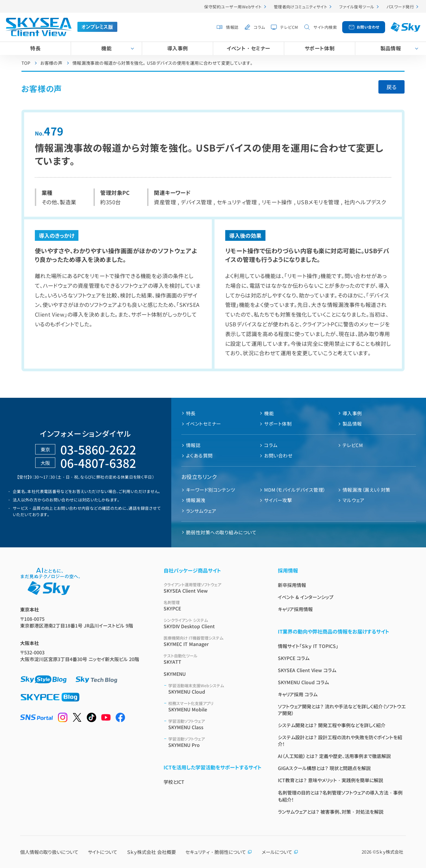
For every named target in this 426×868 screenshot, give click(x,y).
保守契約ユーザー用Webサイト (233, 7)
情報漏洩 (196, 500)
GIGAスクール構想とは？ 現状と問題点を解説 (324, 768)
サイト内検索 (325, 27)
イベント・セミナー (248, 48)
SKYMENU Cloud (215, 689)
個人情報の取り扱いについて (49, 852)
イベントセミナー (204, 424)
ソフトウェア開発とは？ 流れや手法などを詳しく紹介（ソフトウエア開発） (342, 710)
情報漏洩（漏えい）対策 (367, 490)
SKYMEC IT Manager (213, 641)
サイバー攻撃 (278, 500)
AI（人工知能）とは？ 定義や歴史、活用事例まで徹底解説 (334, 756)
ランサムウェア (201, 511)
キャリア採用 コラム (298, 694)
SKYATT (213, 659)
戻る (391, 87)
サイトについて (103, 852)
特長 (35, 48)
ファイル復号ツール (357, 7)
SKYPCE (213, 606)
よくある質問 (199, 455)
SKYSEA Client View (213, 588)
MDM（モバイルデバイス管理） (295, 490)
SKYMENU (175, 674)
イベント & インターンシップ (306, 597)
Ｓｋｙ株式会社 (390, 852)
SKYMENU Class (215, 724)
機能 (106, 48)
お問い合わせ (368, 27)
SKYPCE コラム (294, 658)
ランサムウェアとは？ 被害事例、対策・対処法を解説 (331, 812)
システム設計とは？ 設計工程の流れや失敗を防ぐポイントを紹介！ (340, 741)
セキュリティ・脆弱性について (219, 852)
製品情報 (391, 48)
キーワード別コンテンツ (210, 490)
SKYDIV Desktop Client (213, 623)
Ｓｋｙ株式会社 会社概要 (151, 852)
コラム (259, 27)
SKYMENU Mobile (215, 707)
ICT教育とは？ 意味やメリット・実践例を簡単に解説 (330, 780)
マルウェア (353, 500)
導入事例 (178, 48)
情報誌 (232, 27)
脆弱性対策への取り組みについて (221, 532)
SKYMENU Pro (215, 742)
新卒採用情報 (292, 585)
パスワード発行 (400, 7)
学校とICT (174, 782)
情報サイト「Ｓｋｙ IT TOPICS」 (308, 646)
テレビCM (289, 27)
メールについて (280, 852)
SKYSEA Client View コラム (307, 670)
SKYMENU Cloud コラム (303, 682)
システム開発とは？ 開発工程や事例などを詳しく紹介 (332, 725)
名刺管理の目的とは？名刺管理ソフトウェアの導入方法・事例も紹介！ (340, 796)
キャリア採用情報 (295, 609)
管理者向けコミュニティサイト (301, 7)
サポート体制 (320, 48)
